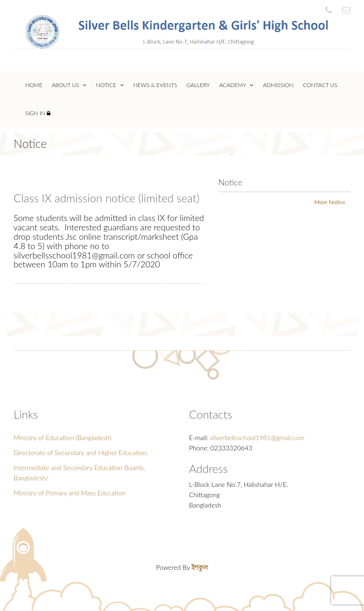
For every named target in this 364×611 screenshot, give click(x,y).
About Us (69, 85)
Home (34, 85)
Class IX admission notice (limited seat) (106, 198)
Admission (278, 85)
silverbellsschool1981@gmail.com (257, 438)
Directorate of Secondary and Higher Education (80, 453)
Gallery (198, 85)
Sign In (38, 113)
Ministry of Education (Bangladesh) (62, 438)
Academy (236, 85)
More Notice (330, 202)
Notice (110, 85)
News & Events (155, 85)
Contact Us (320, 85)
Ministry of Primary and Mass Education (69, 493)
